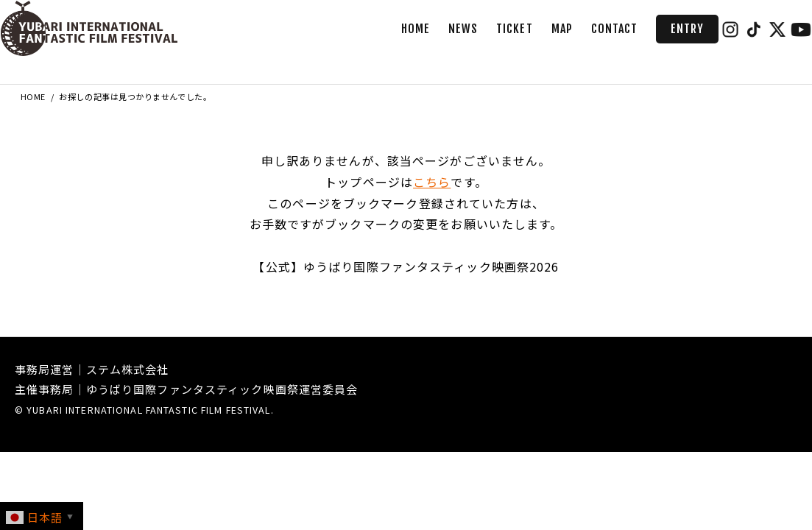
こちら (432, 182)
